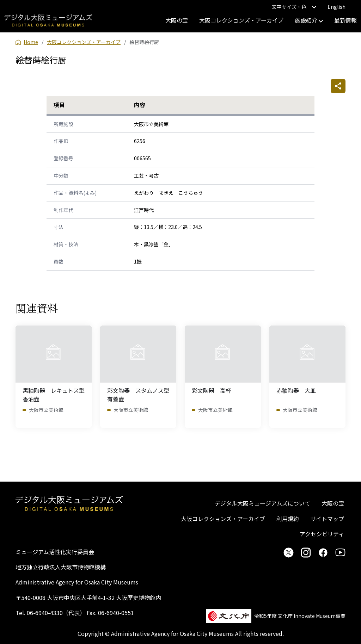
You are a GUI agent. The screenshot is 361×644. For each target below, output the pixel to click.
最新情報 (345, 20)
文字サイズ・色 (294, 7)
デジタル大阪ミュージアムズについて (262, 503)
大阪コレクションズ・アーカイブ (241, 20)
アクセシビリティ (322, 534)
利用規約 (288, 519)
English (336, 7)
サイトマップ (327, 519)
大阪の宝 (177, 20)
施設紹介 (309, 20)
